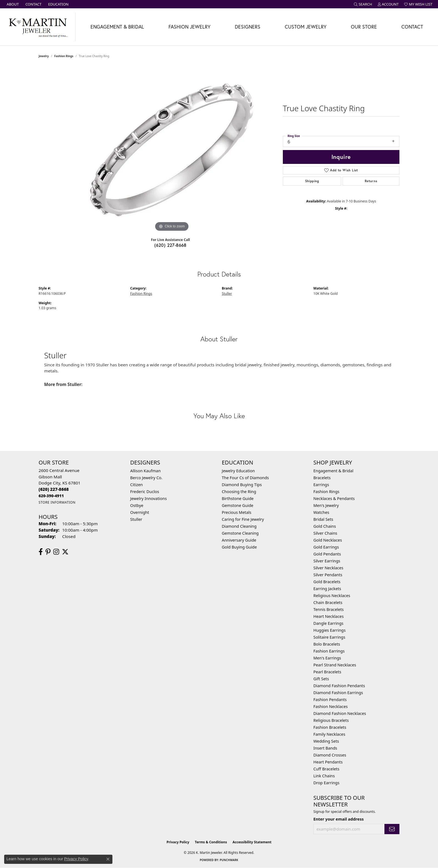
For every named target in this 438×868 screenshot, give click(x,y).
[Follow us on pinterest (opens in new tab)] (48, 552)
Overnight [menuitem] (140, 512)
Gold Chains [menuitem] (325, 526)
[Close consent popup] (108, 859)
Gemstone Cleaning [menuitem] (240, 533)
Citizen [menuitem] (137, 485)
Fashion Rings (64, 56)
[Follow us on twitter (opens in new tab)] (65, 552)
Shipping (312, 181)
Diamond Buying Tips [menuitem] (242, 485)
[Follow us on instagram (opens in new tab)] (56, 552)
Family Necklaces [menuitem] (329, 734)
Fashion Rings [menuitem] (326, 492)
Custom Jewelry (306, 27)
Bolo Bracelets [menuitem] (327, 644)
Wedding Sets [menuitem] (326, 741)
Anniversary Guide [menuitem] (239, 540)
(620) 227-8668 (170, 245)
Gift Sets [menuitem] (321, 679)
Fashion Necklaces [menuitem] (331, 706)
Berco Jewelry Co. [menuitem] (146, 478)
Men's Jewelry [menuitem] (326, 505)
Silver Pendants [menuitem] (328, 575)
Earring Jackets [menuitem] (327, 589)
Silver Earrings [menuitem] (327, 561)
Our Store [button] (364, 27)
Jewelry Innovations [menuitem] (148, 498)
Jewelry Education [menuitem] (238, 471)
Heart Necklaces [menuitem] (328, 616)
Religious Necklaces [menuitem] (332, 596)
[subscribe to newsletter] (392, 829)
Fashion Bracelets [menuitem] (330, 727)
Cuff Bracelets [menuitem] (326, 769)
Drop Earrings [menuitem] (326, 783)
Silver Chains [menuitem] (325, 533)
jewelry (44, 56)
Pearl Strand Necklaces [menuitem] (335, 665)
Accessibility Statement (252, 842)
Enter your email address (338, 819)
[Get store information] (57, 502)
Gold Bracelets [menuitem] (327, 582)
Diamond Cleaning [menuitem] (239, 526)
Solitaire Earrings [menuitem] (329, 637)
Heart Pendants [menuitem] (328, 762)
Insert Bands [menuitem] (325, 748)
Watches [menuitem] (321, 512)
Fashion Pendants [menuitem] (330, 700)
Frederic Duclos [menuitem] (145, 492)
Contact (412, 27)
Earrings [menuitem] (321, 485)
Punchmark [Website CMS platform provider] (229, 860)
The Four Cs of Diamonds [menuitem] (245, 478)
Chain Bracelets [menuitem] (328, 602)
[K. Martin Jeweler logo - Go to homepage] (38, 27)
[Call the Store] (54, 489)
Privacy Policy (178, 842)
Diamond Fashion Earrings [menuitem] (338, 693)
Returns (371, 181)
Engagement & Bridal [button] (117, 27)
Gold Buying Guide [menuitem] (239, 547)
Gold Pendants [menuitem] (327, 554)
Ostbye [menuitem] (137, 505)
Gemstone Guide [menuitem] (238, 505)
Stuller (227, 294)
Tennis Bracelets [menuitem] (328, 609)
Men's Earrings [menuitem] (327, 658)
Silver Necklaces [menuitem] (328, 568)
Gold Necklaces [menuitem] (328, 540)
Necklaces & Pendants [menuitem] (334, 498)
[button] (363, 4)
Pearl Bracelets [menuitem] (327, 672)
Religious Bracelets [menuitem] (331, 720)
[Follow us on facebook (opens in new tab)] (41, 552)
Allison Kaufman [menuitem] (145, 471)
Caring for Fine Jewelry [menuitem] (243, 519)
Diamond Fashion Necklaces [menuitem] (340, 713)
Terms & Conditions (211, 842)
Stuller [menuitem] (136, 519)
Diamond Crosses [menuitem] (330, 755)
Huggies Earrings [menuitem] (329, 630)
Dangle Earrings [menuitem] (328, 623)
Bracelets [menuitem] (322, 478)
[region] (172, 150)
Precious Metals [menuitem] (236, 512)
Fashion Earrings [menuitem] (329, 651)
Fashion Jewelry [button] (189, 27)
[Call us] (51, 496)
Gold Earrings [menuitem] (326, 547)
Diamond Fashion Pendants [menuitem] (339, 686)
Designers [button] (248, 27)
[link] (12, 4)
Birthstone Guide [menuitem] (238, 498)
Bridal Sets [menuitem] (323, 519)
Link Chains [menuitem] (324, 776)
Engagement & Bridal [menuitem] (333, 471)
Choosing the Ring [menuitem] (239, 492)
